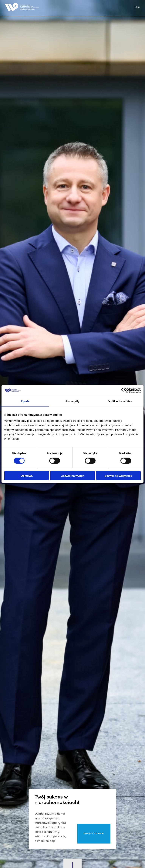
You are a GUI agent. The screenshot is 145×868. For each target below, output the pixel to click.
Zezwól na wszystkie (118, 476)
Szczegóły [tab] (72, 401)
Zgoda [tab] (25, 401)
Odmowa (27, 476)
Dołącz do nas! (94, 834)
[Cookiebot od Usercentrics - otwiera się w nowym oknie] (124, 390)
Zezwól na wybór (72, 476)
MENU (138, 7)
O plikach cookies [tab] (120, 401)
